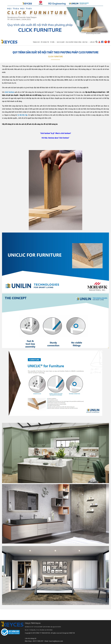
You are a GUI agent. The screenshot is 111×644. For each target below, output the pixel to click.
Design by (65, 633)
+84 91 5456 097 (38, 641)
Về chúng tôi (45, 42)
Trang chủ (36, 42)
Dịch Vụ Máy (61, 42)
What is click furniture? (63, 133)
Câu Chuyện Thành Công (73, 42)
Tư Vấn (53, 42)
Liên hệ (92, 42)
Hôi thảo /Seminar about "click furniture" (56, 138)
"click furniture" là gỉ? (47, 133)
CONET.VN (72, 633)
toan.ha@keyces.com (56, 641)
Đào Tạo (86, 42)
